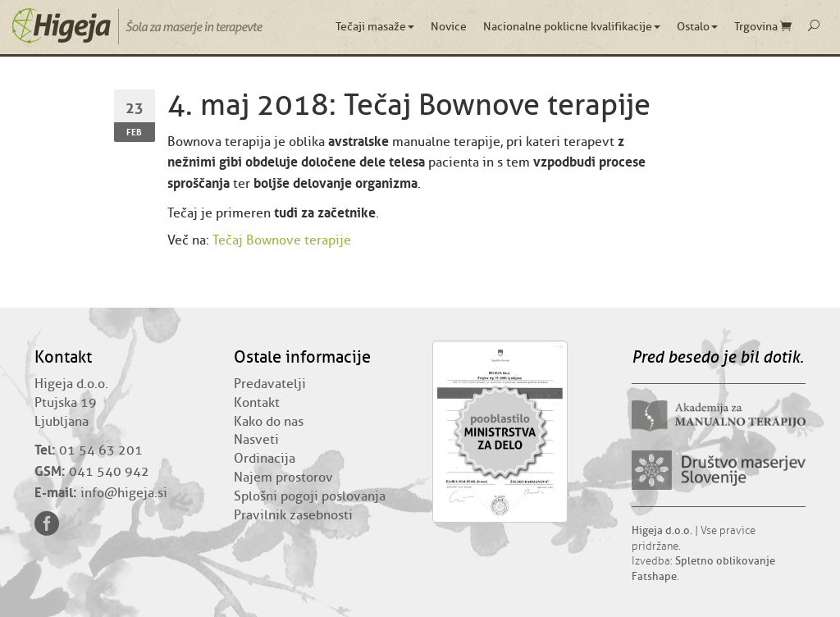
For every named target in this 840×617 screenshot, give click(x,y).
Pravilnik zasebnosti (293, 515)
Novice (449, 27)
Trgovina (763, 27)
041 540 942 (109, 472)
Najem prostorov (283, 478)
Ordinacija (265, 459)
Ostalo (697, 27)
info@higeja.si (124, 493)
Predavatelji (270, 384)
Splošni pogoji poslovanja (310, 496)
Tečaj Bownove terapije (282, 240)
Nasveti (256, 440)
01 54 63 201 (101, 450)
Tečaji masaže (375, 27)
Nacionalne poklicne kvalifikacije (572, 27)
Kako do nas (269, 422)
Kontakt (257, 403)
